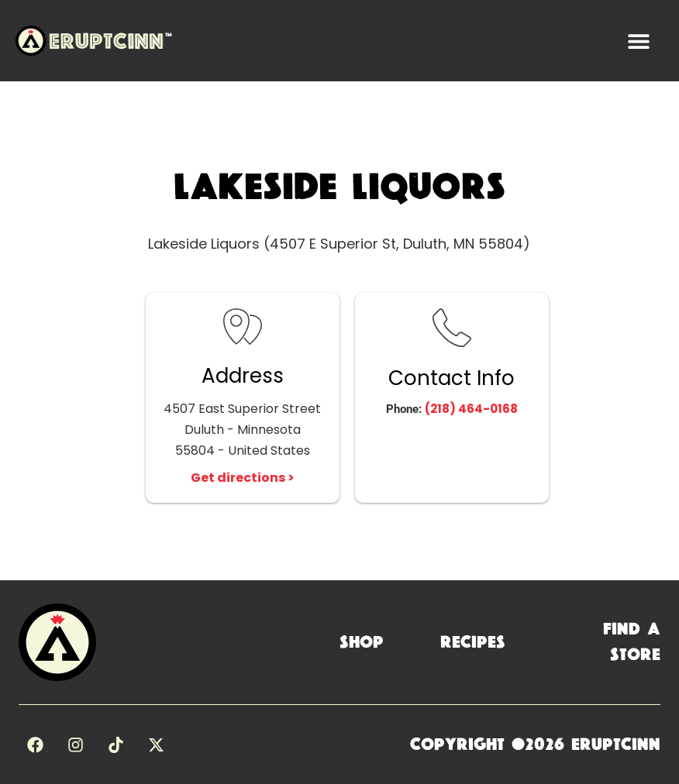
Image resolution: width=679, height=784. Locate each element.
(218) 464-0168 (471, 409)
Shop (362, 642)
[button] (638, 41)
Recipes (473, 642)
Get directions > (243, 478)
